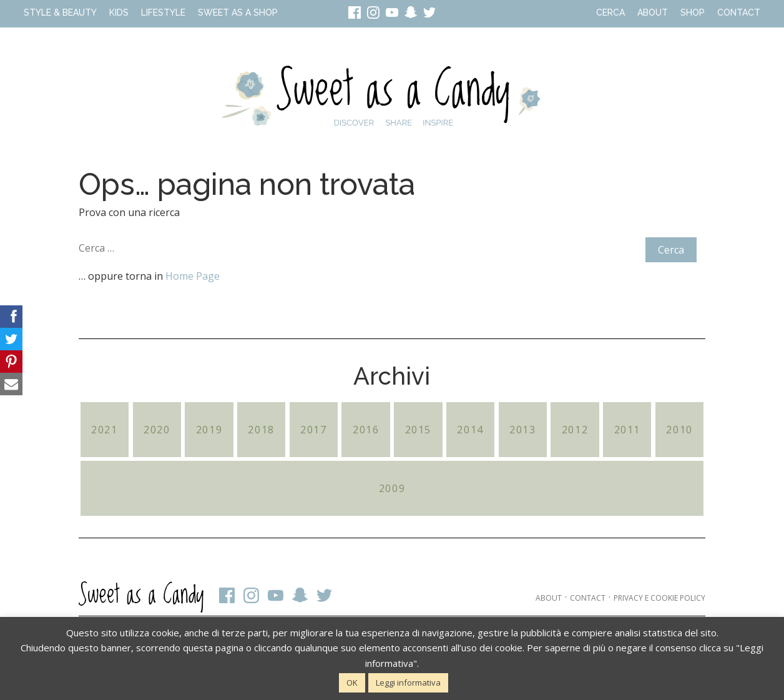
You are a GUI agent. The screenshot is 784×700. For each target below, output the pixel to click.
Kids (119, 12)
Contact (739, 12)
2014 (470, 430)
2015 (418, 430)
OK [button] (352, 683)
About (653, 12)
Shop (693, 12)
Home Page (193, 276)
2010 (679, 430)
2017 (313, 430)
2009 (392, 488)
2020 (157, 430)
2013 (522, 430)
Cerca (610, 12)
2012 (575, 430)
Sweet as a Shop (238, 12)
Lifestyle (163, 12)
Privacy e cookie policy (659, 598)
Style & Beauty (60, 12)
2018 (261, 430)
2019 (209, 430)
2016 (366, 430)
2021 (104, 430)
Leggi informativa (408, 683)
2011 (627, 430)
